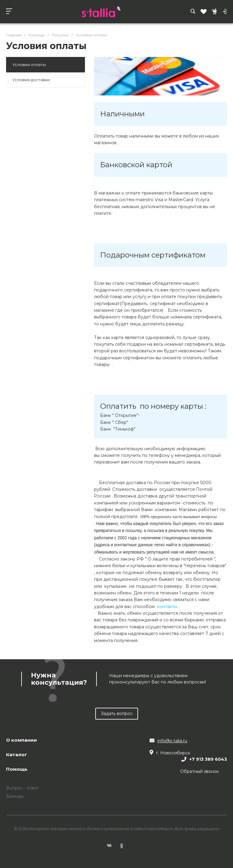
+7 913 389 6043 (208, 759)
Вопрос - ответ (22, 788)
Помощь (17, 769)
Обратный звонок (200, 771)
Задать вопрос (117, 713)
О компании (22, 740)
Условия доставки (31, 80)
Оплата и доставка (27, 780)
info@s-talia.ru (172, 741)
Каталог (17, 755)
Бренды (15, 796)
